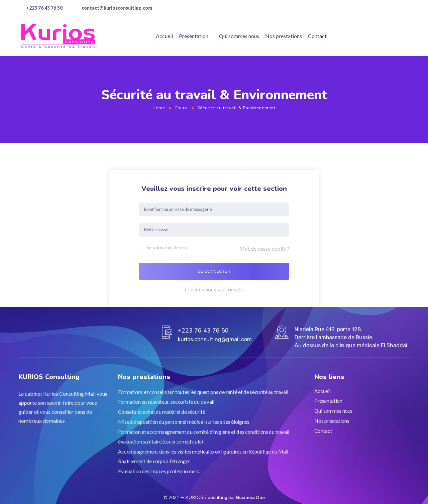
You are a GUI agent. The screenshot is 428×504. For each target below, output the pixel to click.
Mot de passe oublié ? (264, 248)
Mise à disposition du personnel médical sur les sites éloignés (184, 421)
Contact (317, 36)
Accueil (164, 36)
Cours (181, 108)
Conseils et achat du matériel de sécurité (162, 412)
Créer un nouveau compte (214, 289)
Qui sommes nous (239, 36)
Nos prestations (284, 36)
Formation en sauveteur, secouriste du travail (166, 402)
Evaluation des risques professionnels (158, 471)
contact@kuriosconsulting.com (117, 8)
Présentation (194, 36)
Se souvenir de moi (164, 247)
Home (159, 108)
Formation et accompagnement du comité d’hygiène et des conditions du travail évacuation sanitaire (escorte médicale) (204, 436)
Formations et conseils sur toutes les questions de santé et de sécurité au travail (203, 392)
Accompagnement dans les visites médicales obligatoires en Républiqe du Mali (203, 451)
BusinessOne (250, 497)
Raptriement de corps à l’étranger (154, 461)
